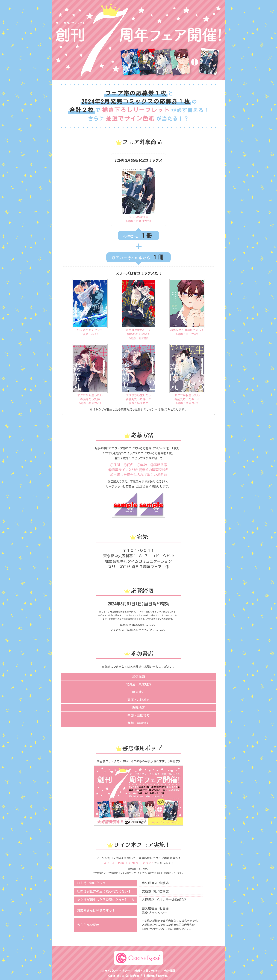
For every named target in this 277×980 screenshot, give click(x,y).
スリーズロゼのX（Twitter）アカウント (129, 863)
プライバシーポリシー (116, 971)
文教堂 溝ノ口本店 (155, 891)
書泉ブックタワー (154, 913)
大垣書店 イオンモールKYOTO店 (164, 900)
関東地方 (138, 692)
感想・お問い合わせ (147, 971)
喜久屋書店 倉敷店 (155, 883)
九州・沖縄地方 (138, 723)
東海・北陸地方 (138, 700)
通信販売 (138, 676)
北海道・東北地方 (138, 684)
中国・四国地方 (138, 715)
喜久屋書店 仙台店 (155, 908)
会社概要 (170, 971)
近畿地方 (138, 707)
